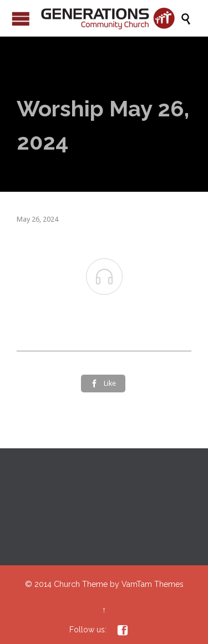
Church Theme (81, 584)
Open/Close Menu (21, 19)
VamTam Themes (153, 584)
